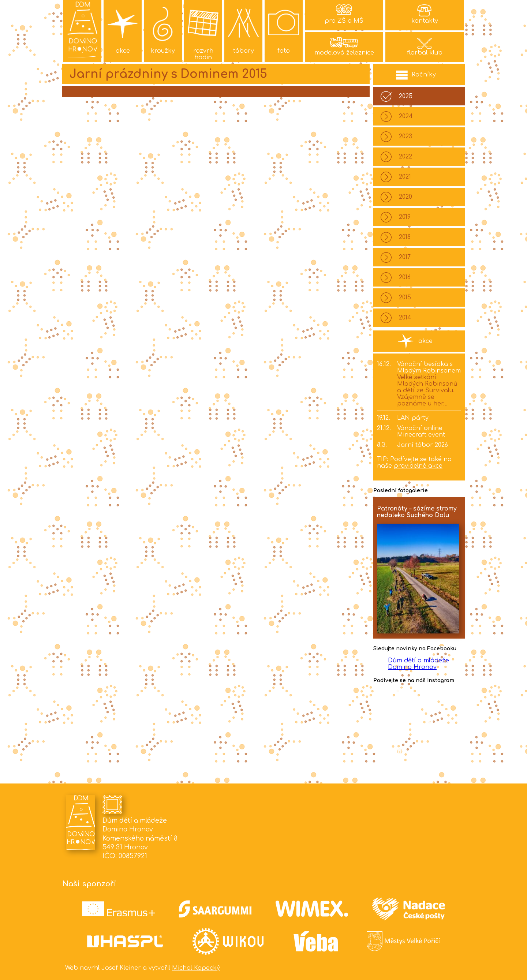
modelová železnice (344, 53)
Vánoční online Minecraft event (421, 431)
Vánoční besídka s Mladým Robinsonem (429, 367)
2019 (405, 217)
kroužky (163, 51)
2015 (405, 298)
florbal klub (425, 53)
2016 (405, 277)
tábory (244, 51)
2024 (406, 116)
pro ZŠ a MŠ (344, 21)
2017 (405, 257)
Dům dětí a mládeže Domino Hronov (418, 664)
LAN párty (413, 418)
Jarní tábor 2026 (423, 445)
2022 (405, 157)
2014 (405, 318)
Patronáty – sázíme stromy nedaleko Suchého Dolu (417, 512)
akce (123, 51)
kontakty (425, 21)
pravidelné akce (418, 466)
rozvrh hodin (203, 54)
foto (284, 51)
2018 (405, 237)
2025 (406, 96)
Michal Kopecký (196, 968)
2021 (405, 177)
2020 (405, 197)
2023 (406, 136)
